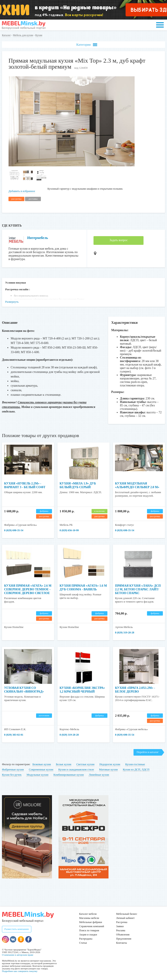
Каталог (6, 35)
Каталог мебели (88, 914)
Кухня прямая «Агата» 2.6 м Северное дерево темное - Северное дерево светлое (28, 589)
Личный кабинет (125, 918)
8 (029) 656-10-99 (69, 530)
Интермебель (38, 238)
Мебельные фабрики (91, 922)
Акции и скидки (88, 935)
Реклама (121, 930)
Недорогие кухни (110, 764)
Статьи (83, 943)
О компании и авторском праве (18, 955)
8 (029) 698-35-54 (14, 530)
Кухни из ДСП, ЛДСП (136, 769)
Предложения (124, 939)
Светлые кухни (85, 764)
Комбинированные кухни (69, 775)
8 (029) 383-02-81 (14, 735)
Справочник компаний (92, 926)
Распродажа (86, 939)
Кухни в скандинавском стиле (76, 769)
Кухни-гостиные (135, 764)
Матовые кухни (109, 769)
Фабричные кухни (13, 769)
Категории (87, 45)
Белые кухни (64, 764)
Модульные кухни (37, 775)
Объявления (123, 935)
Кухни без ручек (12, 775)
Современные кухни (41, 769)
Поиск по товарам (89, 930)
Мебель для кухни (23, 35)
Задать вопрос (119, 240)
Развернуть (12, 302)
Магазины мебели (89, 918)
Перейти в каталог (148, 752)
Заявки (120, 926)
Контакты (122, 943)
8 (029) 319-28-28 (125, 633)
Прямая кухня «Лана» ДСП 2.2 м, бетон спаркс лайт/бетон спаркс (138, 589)
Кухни (39, 35)
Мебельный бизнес (127, 914)
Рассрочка (122, 922)
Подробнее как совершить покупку (20, 971)
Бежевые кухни (42, 764)
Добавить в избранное (22, 191)
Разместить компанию (17, 929)
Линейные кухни (99, 775)
